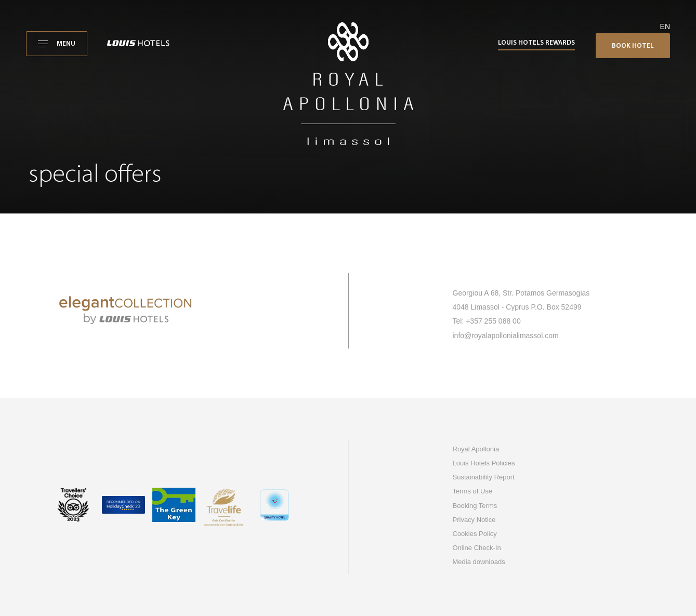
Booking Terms (475, 506)
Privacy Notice (474, 520)
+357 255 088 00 (493, 321)
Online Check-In (477, 548)
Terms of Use (473, 491)
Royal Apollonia (476, 449)
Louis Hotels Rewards (536, 43)
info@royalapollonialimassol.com (506, 336)
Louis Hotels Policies (484, 463)
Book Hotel (633, 46)
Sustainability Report (484, 477)
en (665, 26)
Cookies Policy (475, 534)
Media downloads (479, 562)
